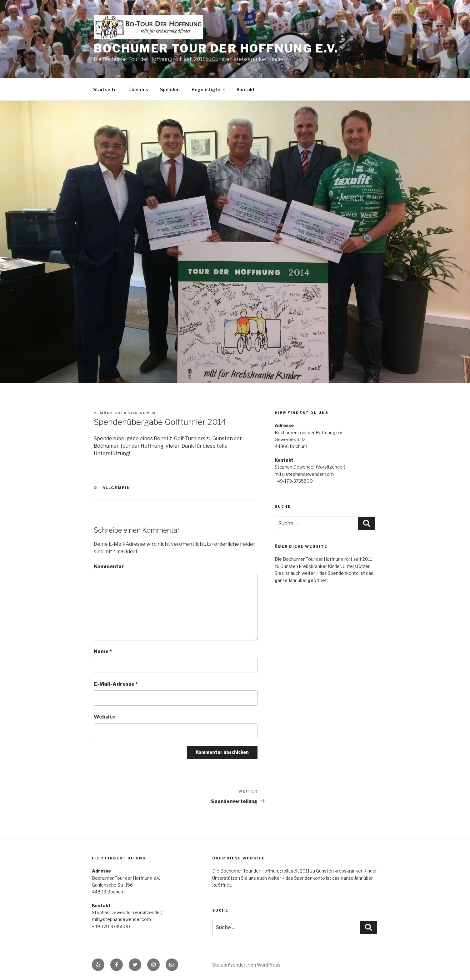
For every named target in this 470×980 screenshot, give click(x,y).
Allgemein (117, 488)
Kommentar (109, 567)
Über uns (138, 90)
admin (147, 413)
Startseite (105, 90)
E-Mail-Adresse (116, 684)
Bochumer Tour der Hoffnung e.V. (216, 48)
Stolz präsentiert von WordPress (246, 965)
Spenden (170, 90)
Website (105, 717)
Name (103, 652)
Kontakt (246, 90)
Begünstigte (209, 90)
